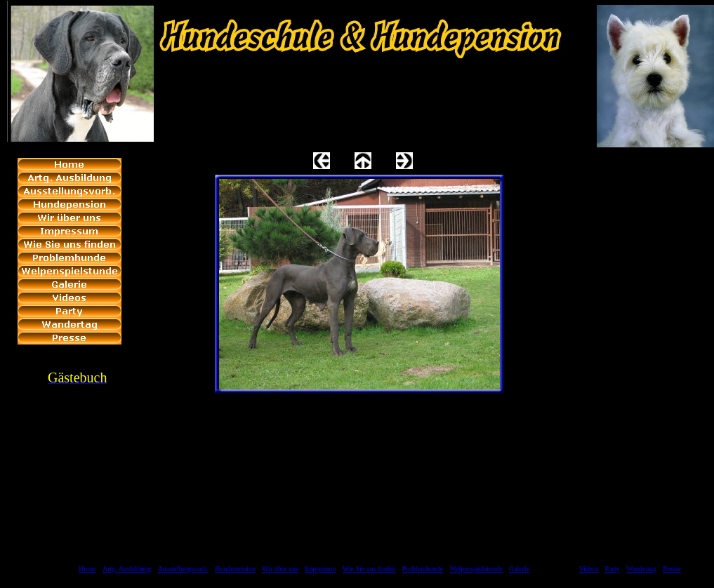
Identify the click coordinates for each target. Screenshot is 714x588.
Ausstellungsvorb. (184, 569)
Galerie (519, 569)
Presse (672, 569)
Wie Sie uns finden (369, 569)
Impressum (320, 569)
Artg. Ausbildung (127, 569)
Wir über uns (280, 569)
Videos (589, 569)
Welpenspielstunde (476, 569)
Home (87, 569)
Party (613, 569)
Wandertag (641, 569)
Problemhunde (423, 569)
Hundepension (235, 569)
